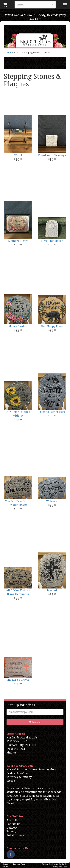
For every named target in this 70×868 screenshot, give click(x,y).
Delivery (12, 828)
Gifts (18, 53)
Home (10, 53)
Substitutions (15, 835)
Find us (11, 753)
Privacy (11, 831)
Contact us (13, 824)
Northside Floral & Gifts (35, 36)
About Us (13, 820)
